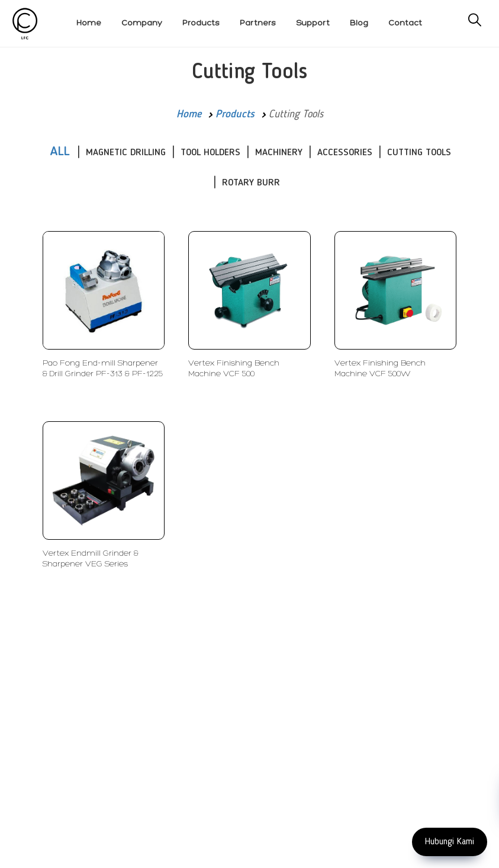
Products (235, 114)
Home (189, 114)
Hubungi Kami (450, 842)
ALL (60, 152)
